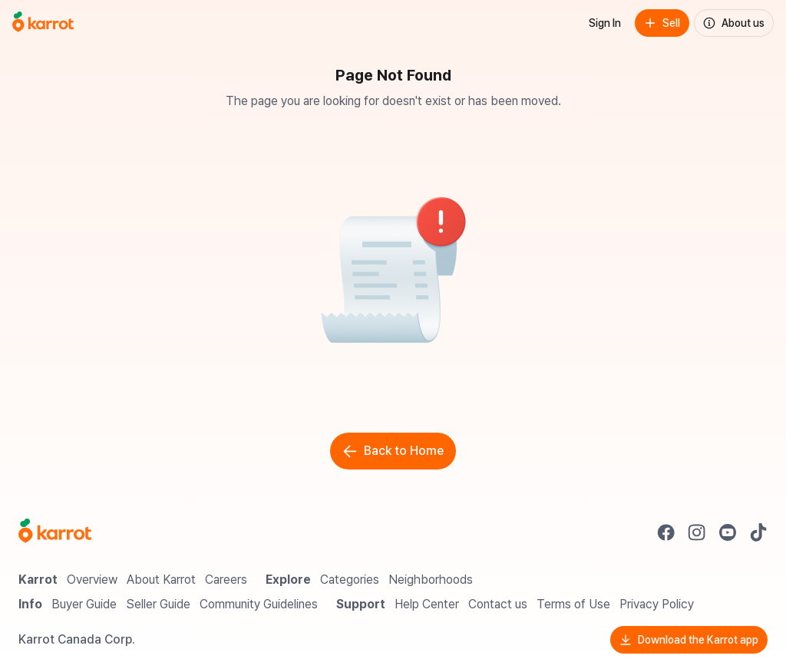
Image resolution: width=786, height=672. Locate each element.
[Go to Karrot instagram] (697, 532)
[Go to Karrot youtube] (728, 532)
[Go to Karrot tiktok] (758, 532)
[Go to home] (43, 23)
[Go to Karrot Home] (55, 532)
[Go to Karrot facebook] (666, 532)
